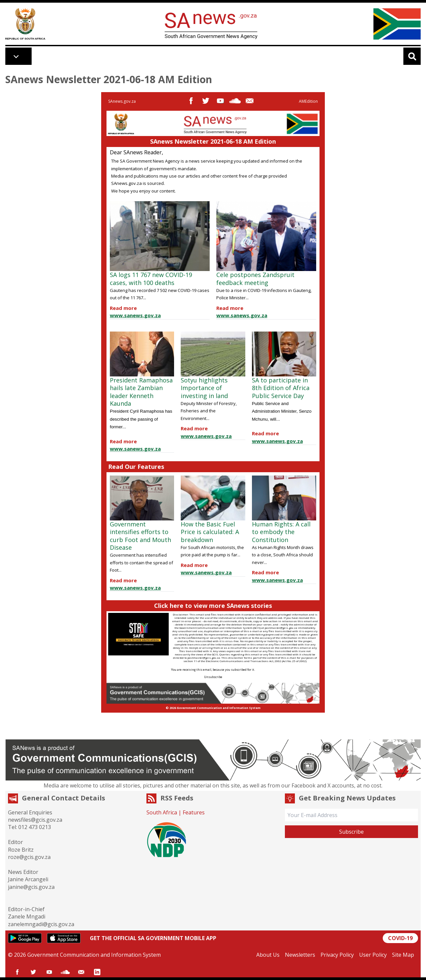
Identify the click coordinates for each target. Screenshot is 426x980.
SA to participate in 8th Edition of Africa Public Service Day (281, 388)
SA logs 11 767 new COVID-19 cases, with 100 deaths (151, 279)
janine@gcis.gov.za (31, 887)
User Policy (373, 955)
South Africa (162, 812)
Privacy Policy (337, 955)
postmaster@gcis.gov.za (281, 628)
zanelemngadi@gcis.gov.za (41, 924)
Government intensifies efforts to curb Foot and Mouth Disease (140, 536)
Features (194, 812)
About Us (268, 955)
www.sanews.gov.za (135, 315)
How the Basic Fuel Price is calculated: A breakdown (210, 532)
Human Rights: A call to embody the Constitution (281, 532)
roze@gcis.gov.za (29, 857)
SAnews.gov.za (122, 101)
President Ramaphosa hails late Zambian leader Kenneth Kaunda (141, 392)
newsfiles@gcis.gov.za (35, 820)
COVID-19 (400, 938)
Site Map (403, 955)
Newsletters (300, 955)
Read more (123, 308)
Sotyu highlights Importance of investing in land (204, 388)
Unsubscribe (213, 677)
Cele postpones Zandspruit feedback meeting (255, 279)
